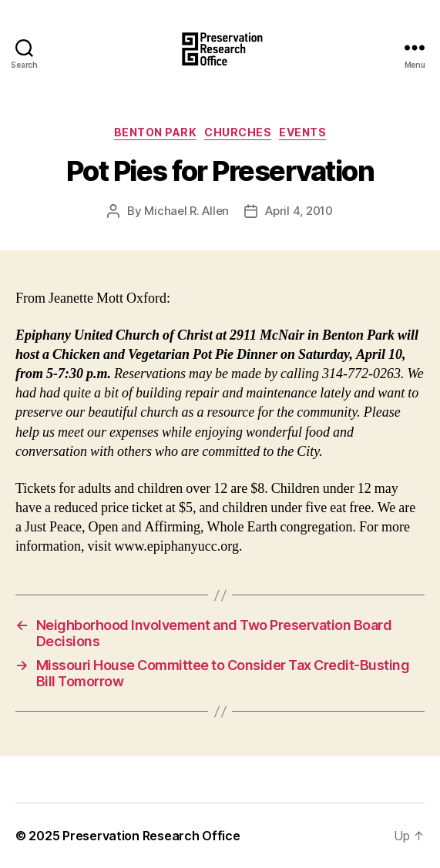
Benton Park (156, 132)
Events (302, 132)
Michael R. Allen (186, 211)
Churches (238, 132)
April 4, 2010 (299, 211)
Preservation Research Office (151, 836)
